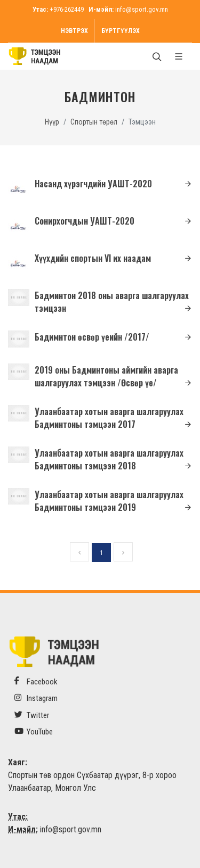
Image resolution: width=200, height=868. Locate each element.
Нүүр (52, 122)
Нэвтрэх (74, 31)
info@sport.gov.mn (142, 9)
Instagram (36, 698)
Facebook (36, 681)
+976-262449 (67, 9)
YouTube (34, 731)
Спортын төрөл (94, 122)
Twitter (32, 715)
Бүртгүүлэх (121, 31)
